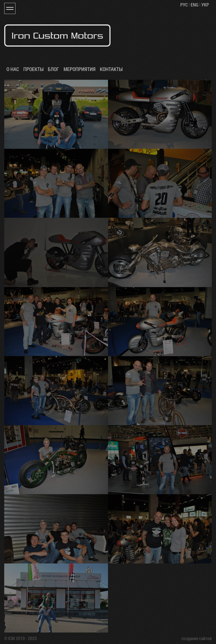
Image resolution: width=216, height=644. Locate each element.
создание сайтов (197, 638)
